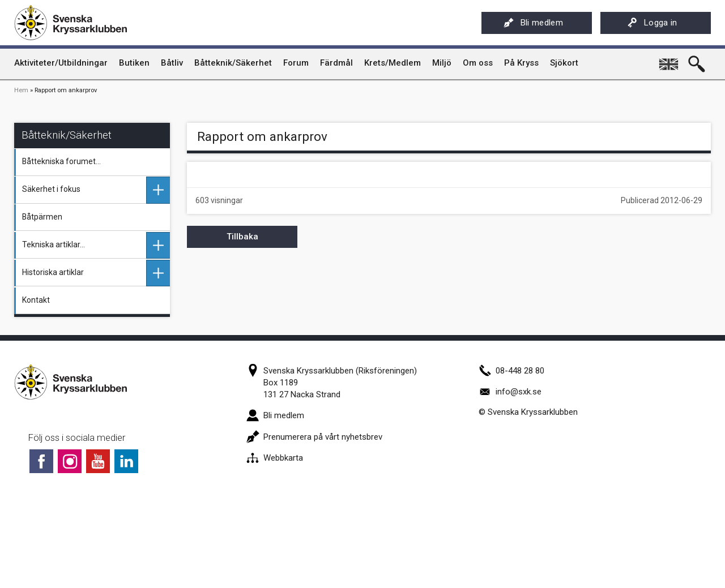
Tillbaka (242, 237)
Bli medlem (533, 23)
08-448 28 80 (511, 371)
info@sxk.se (510, 392)
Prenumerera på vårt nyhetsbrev (314, 437)
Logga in (652, 23)
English (669, 60)
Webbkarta (275, 458)
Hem (21, 90)
